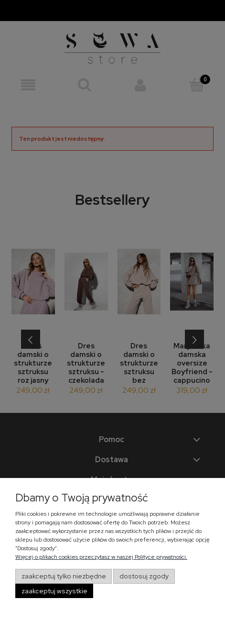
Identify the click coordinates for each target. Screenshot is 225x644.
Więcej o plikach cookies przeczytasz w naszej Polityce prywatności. (101, 557)
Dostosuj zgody (144, 576)
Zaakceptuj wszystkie (54, 591)
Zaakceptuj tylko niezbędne (64, 576)
